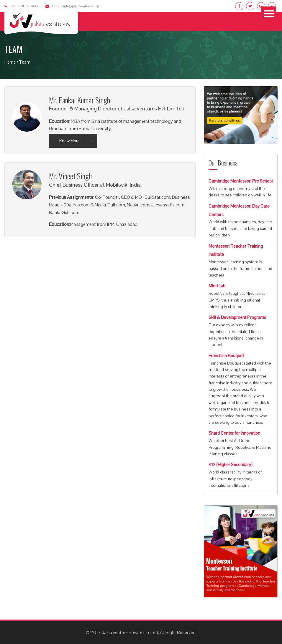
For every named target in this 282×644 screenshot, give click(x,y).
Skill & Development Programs (237, 317)
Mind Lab (217, 286)
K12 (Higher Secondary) (231, 465)
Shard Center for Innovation (234, 433)
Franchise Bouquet (226, 356)
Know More (69, 141)
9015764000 (29, 6)
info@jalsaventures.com (82, 6)
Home (10, 62)
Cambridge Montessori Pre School (241, 181)
